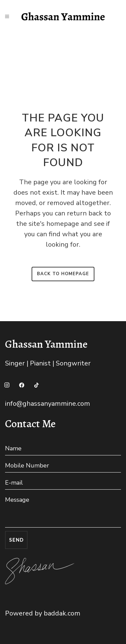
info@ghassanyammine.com (48, 404)
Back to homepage (63, 274)
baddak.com (62, 613)
